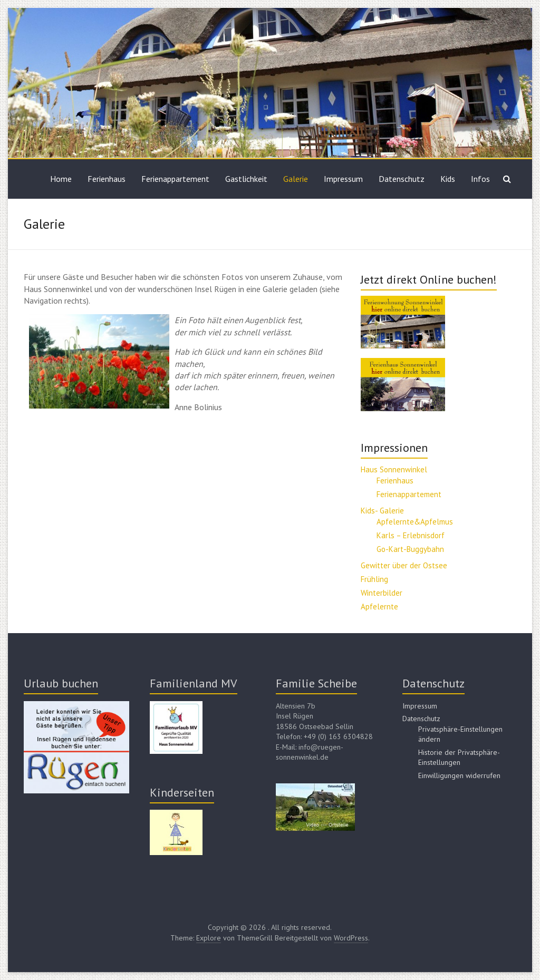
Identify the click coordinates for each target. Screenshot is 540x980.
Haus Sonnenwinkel (394, 469)
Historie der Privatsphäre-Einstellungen (459, 758)
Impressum (343, 179)
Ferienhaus (107, 179)
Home (61, 179)
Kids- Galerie (382, 511)
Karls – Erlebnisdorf (411, 535)
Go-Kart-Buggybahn (410, 549)
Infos (480, 179)
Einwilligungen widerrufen (459, 775)
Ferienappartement (175, 179)
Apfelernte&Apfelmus (415, 522)
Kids (448, 179)
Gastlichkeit (246, 179)
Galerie (296, 179)
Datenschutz (402, 179)
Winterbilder (382, 593)
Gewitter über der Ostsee (404, 565)
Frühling (374, 579)
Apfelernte (379, 607)
